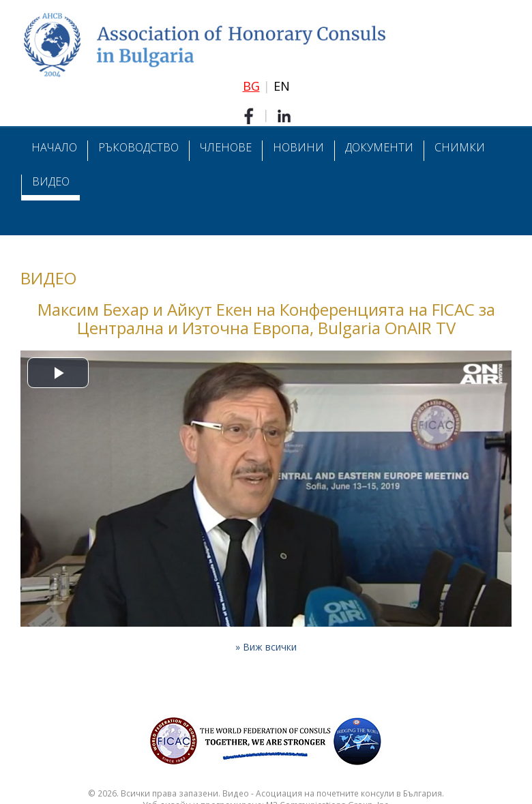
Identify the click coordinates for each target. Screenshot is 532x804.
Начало (54, 147)
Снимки (460, 147)
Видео (51, 181)
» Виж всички (266, 647)
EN (282, 86)
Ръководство (138, 147)
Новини (298, 147)
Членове (226, 147)
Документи (379, 147)
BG (251, 86)
